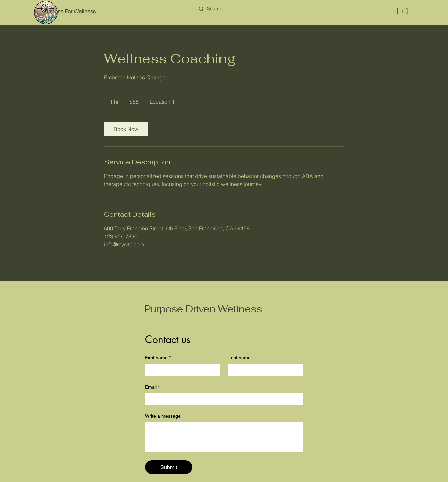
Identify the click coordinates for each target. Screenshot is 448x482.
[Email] (222, 399)
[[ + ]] (378, 10)
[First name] (181, 370)
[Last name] (264, 370)
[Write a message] (224, 437)
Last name (239, 358)
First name (158, 358)
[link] (126, 129)
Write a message (163, 416)
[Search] (215, 9)
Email (152, 387)
